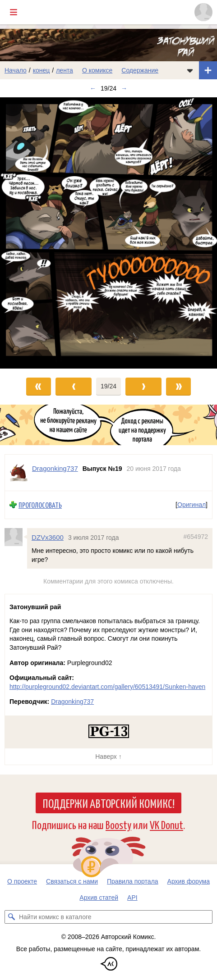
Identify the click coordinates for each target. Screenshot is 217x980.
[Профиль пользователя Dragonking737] (18, 473)
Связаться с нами (72, 881)
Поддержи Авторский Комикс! (108, 803)
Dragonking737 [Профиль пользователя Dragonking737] (55, 468)
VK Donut (166, 824)
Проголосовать (40, 505)
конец (42, 70)
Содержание (140, 70)
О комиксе (97, 70)
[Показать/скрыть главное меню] (14, 12)
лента (65, 70)
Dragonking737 (72, 702)
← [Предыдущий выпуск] (93, 88)
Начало (16, 70)
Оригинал (192, 505)
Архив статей (99, 898)
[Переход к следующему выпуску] (108, 233)
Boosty (118, 824)
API (132, 898)
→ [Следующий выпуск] (124, 88)
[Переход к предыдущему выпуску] (27, 233)
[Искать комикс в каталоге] (11, 917)
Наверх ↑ (108, 757)
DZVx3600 (48, 537)
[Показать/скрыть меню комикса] (190, 70)
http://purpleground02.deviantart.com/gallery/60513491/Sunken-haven (107, 687)
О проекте (22, 881)
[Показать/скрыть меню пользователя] (203, 12)
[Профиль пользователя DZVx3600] (16, 537)
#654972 (196, 536)
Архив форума (189, 881)
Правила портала (133, 881)
